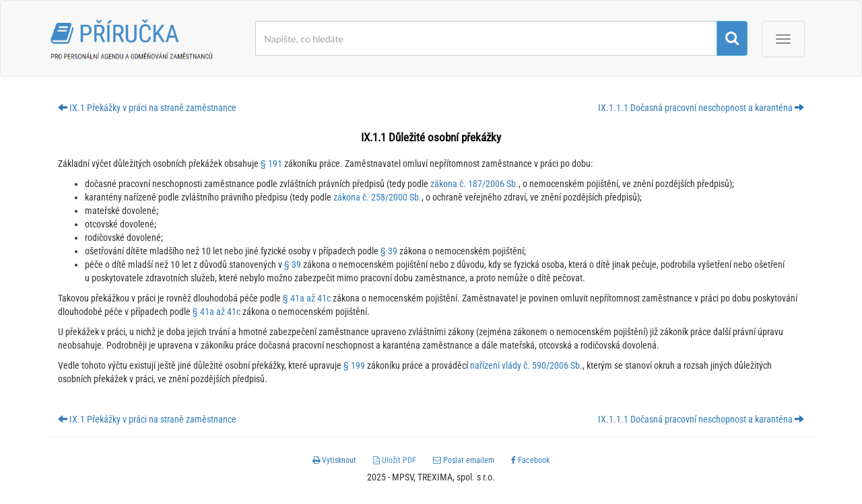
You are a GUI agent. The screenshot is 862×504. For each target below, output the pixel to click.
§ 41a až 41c (307, 298)
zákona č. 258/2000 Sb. (377, 197)
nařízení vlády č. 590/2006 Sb (525, 365)
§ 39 (389, 251)
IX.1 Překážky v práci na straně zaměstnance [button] (147, 108)
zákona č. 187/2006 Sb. (474, 184)
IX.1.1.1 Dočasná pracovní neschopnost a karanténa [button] (701, 108)
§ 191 (271, 164)
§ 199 (354, 365)
